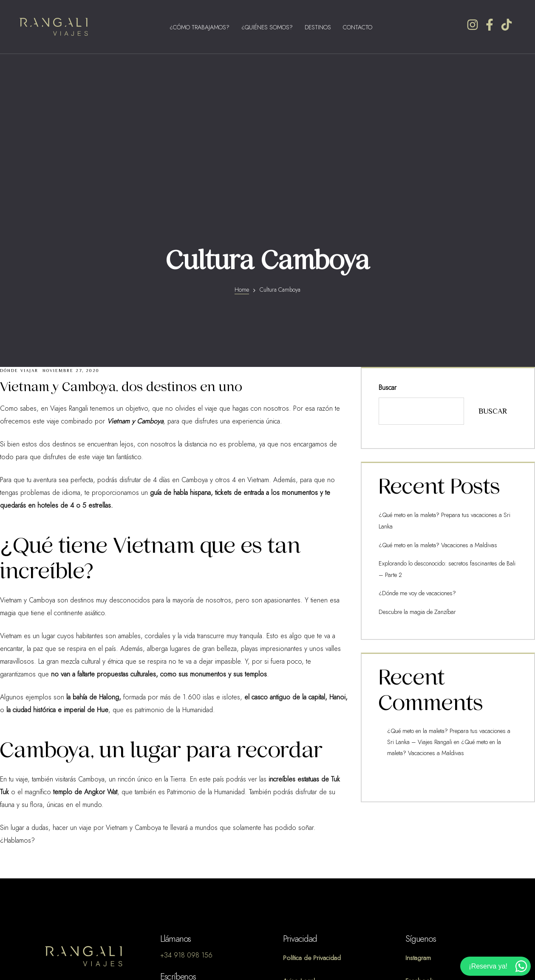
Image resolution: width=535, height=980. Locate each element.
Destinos (318, 27)
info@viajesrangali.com (191, 838)
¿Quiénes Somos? (267, 27)
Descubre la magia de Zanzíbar (415, 453)
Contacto (358, 27)
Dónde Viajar (19, 215)
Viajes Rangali (69, 253)
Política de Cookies (310, 848)
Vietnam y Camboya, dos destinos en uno (121, 231)
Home (242, 134)
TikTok (414, 848)
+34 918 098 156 (186, 800)
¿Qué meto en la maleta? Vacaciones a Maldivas (435, 388)
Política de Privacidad (312, 802)
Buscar (388, 232)
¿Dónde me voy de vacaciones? (416, 435)
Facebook (419, 825)
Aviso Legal (299, 825)
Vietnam (11, 480)
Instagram (418, 802)
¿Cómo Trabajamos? (200, 27)
